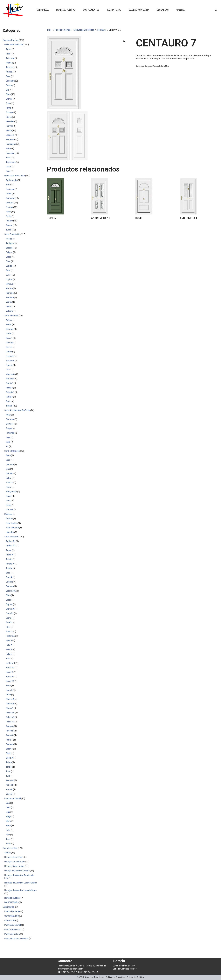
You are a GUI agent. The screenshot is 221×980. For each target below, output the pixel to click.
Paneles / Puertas (66, 10)
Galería (180, 10)
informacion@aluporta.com (70, 969)
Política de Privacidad (116, 977)
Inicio (49, 30)
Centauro (101, 30)
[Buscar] (216, 10)
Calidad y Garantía (139, 10)
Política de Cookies (135, 977)
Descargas (163, 10)
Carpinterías (114, 10)
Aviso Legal (99, 977)
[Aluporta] (13, 10)
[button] (124, 41)
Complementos (91, 10)
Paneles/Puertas (63, 30)
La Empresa (43, 10)
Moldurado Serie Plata (84, 30)
